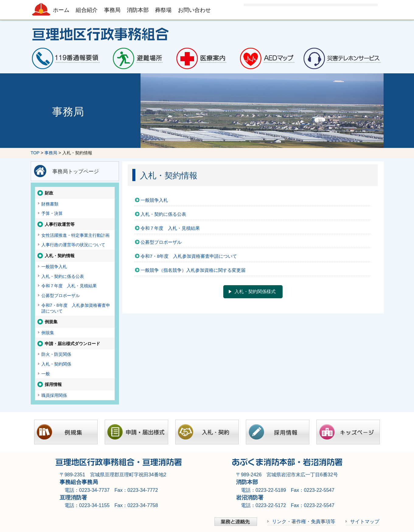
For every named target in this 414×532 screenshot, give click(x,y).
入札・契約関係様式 (255, 291)
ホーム (61, 10)
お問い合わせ (194, 10)
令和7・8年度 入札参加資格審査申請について (189, 256)
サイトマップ (365, 521)
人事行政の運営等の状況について (73, 245)
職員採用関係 (54, 395)
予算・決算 (52, 213)
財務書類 (50, 204)
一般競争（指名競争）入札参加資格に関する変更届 (193, 270)
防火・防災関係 (56, 354)
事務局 (112, 10)
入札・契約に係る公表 (163, 214)
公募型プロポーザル (161, 242)
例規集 (48, 333)
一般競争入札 (154, 200)
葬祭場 (163, 10)
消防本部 (138, 10)
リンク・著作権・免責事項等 (304, 521)
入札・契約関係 (56, 364)
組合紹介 (87, 10)
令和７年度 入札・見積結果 (170, 228)
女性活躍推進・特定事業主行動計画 (75, 235)
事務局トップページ (76, 171)
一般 (46, 374)
